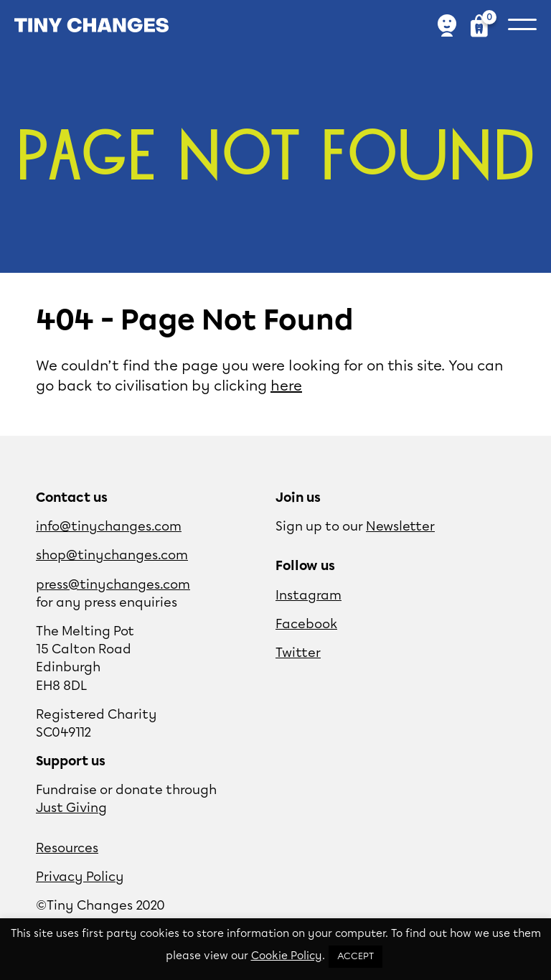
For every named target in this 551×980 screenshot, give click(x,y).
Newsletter (400, 527)
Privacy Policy (80, 877)
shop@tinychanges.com (112, 556)
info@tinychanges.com (109, 527)
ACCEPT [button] (355, 957)
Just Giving (71, 808)
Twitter (298, 653)
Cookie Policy (287, 956)
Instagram (309, 596)
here (286, 386)
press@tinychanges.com (113, 585)
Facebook (306, 625)
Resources (67, 849)
